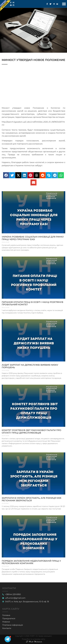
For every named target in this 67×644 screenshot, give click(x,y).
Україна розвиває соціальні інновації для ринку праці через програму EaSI (33, 238)
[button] (64, 4)
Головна (6, 615)
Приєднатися (9, 619)
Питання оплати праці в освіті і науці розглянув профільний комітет (32, 303)
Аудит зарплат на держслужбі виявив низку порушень (30, 366)
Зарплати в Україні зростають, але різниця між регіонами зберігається (31, 499)
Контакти (7, 628)
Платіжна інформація (13, 625)
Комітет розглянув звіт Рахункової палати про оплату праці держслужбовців (31, 432)
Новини (6, 622)
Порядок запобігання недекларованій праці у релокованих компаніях (31, 562)
